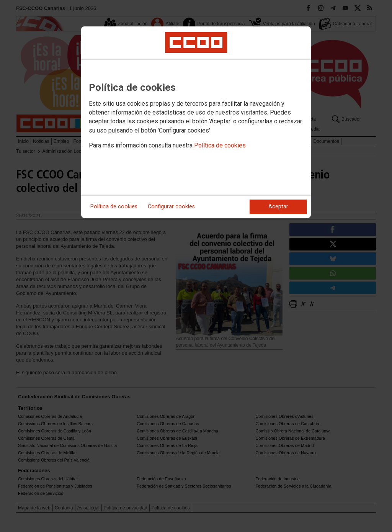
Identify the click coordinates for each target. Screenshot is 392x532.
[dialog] (196, 122)
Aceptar (278, 207)
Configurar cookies (171, 207)
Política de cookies (220, 145)
